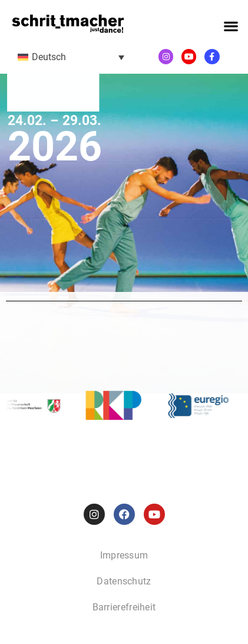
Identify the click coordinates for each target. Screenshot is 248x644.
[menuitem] (71, 57)
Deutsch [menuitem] (49, 57)
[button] (231, 26)
